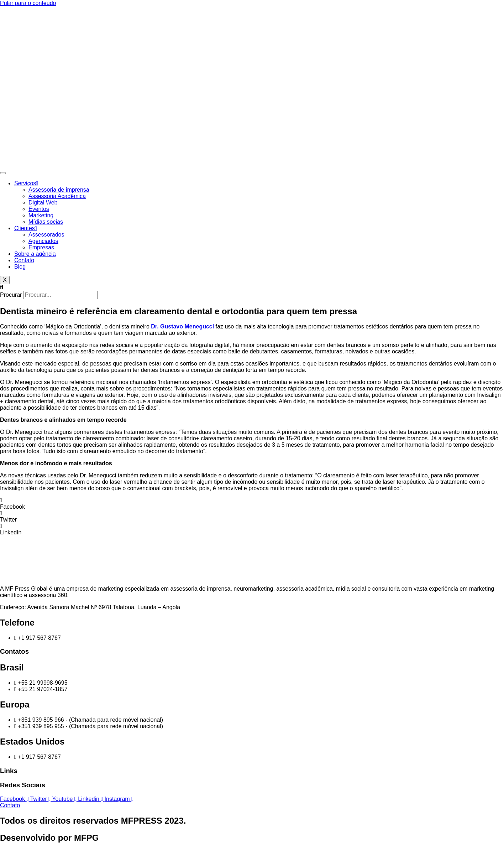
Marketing (41, 215)
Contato (24, 260)
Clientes (26, 228)
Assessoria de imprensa (59, 190)
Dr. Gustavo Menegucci (182, 326)
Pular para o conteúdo (28, 3)
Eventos (39, 209)
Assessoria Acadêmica (57, 196)
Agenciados (43, 241)
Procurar (11, 295)
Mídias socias (46, 222)
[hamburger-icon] (3, 173)
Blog (20, 267)
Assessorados (46, 235)
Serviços (26, 183)
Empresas (41, 247)
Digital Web (43, 203)
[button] (252, 287)
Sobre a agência (35, 254)
